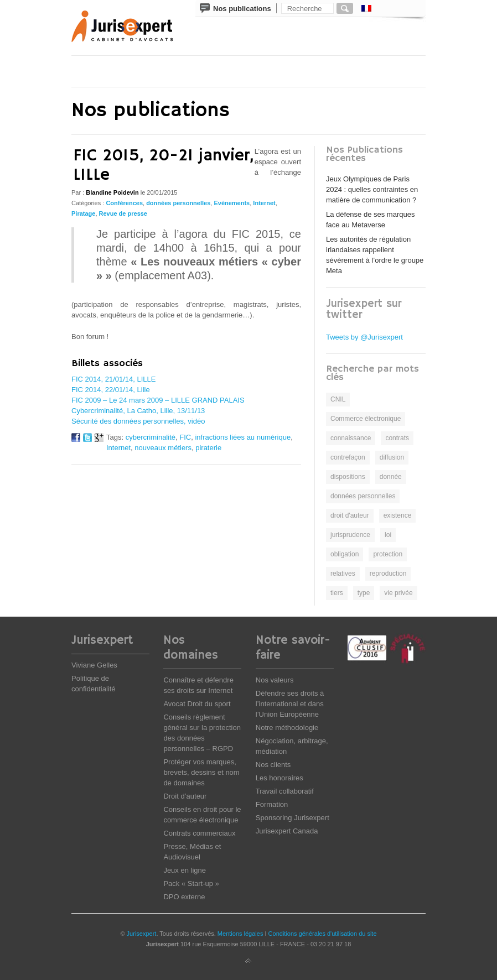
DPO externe (184, 897)
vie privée (398, 593)
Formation (272, 804)
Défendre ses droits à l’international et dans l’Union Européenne (290, 704)
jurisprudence (350, 535)
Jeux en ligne (185, 870)
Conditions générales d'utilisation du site (323, 934)
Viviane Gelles (94, 665)
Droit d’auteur (185, 796)
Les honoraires (279, 778)
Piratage (83, 213)
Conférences (124, 203)
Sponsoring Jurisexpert (292, 818)
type (364, 593)
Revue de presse (123, 213)
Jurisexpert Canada (287, 831)
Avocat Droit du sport (197, 704)
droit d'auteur (350, 515)
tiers (337, 593)
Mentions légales (240, 934)
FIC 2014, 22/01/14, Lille (111, 390)
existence (398, 515)
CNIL (338, 399)
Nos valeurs (275, 680)
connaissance (351, 438)
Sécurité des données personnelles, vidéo (138, 421)
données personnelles (178, 203)
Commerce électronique (366, 419)
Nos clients (273, 765)
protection (388, 554)
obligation (345, 554)
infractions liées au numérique (243, 437)
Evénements (232, 203)
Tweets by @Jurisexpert (364, 337)
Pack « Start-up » (191, 883)
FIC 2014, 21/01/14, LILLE (114, 379)
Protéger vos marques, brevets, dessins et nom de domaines (201, 772)
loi (388, 535)
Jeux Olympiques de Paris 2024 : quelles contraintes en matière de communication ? (372, 189)
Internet (264, 203)
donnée (391, 477)
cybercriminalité (151, 437)
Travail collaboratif (285, 791)
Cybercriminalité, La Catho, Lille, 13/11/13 (138, 411)
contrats (397, 438)
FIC (185, 437)
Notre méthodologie (287, 728)
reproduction (388, 574)
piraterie (208, 448)
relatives (343, 574)
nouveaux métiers (163, 448)
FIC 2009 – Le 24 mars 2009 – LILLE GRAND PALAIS (158, 400)
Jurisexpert (142, 934)
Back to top (249, 961)
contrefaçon (348, 457)
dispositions (348, 477)
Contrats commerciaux (199, 833)
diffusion (392, 457)
